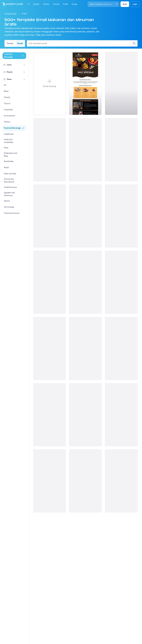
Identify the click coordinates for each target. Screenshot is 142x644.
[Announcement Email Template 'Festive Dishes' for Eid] (85, 348)
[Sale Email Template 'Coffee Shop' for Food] (121, 83)
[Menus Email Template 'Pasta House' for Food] (50, 415)
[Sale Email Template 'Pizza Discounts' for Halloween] (50, 481)
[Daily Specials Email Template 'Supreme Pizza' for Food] (85, 415)
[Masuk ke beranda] (11, 4)
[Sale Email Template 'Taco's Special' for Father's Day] (85, 282)
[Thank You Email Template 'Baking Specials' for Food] (85, 216)
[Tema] (24, 79)
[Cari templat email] (81, 43)
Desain (10, 43)
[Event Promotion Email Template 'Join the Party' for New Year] (50, 150)
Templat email (10, 14)
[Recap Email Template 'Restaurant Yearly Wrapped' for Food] (85, 150)
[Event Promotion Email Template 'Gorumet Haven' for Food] (121, 150)
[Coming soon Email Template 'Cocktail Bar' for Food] (50, 216)
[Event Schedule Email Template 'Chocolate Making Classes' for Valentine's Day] (121, 282)
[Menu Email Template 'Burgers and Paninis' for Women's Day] (121, 415)
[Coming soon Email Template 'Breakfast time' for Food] (50, 282)
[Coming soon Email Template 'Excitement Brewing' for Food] (121, 348)
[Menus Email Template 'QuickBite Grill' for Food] (85, 481)
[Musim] (24, 72)
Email (20, 43)
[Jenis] (24, 65)
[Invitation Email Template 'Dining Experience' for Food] (121, 481)
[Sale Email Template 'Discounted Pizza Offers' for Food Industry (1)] (85, 83)
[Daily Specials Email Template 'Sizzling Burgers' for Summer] (121, 216)
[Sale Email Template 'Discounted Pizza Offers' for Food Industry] (50, 348)
